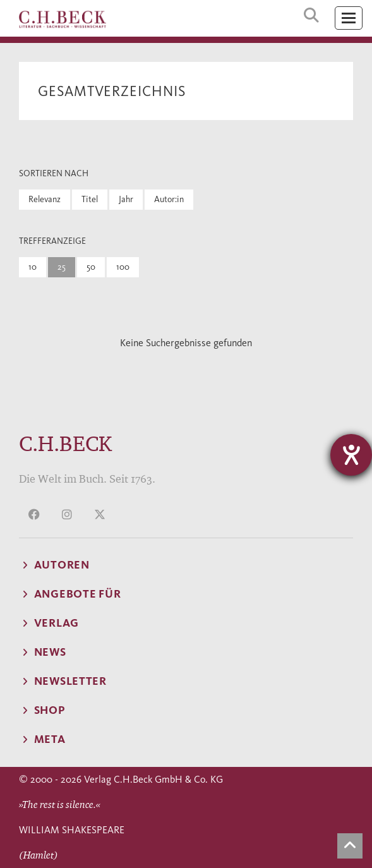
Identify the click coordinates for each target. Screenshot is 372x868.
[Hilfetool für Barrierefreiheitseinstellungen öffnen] (351, 455)
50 (91, 267)
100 (123, 267)
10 (33, 267)
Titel (90, 199)
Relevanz (45, 199)
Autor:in (169, 199)
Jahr (126, 199)
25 (62, 267)
